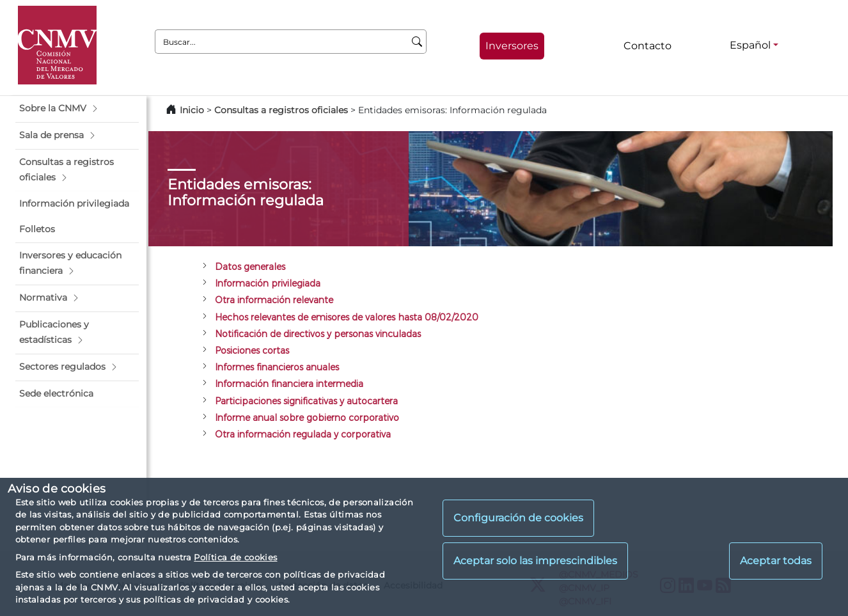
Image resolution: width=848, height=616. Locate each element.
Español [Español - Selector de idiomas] (750, 45)
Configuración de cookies (518, 518)
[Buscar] (417, 42)
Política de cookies (235, 557)
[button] (77, 109)
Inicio (192, 110)
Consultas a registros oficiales (281, 110)
